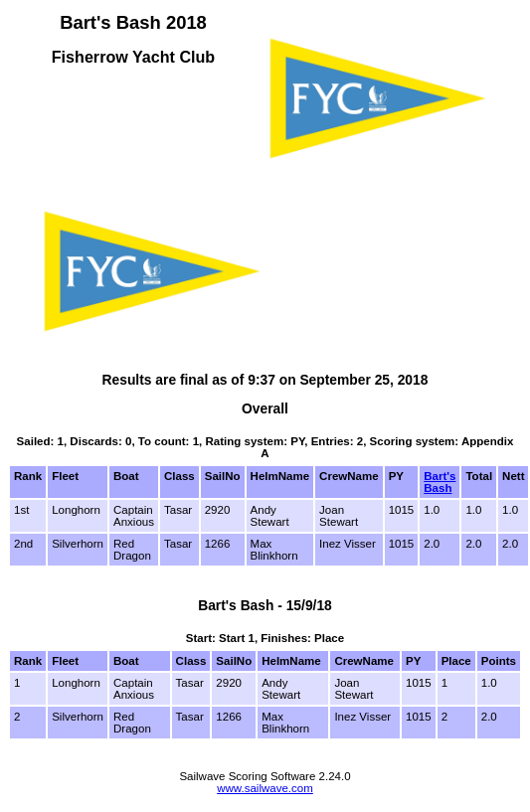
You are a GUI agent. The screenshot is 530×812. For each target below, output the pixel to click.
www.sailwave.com (265, 788)
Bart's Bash (440, 482)
